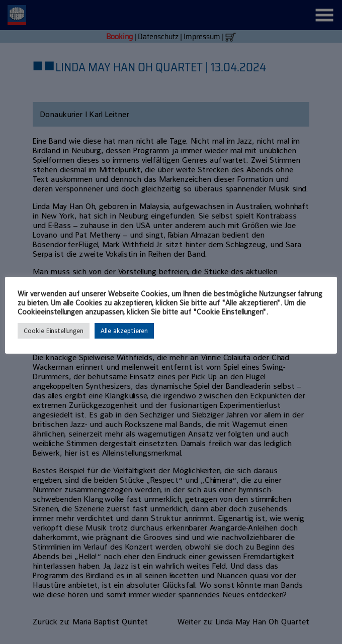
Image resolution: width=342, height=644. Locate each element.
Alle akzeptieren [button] (124, 331)
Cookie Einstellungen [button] (54, 331)
